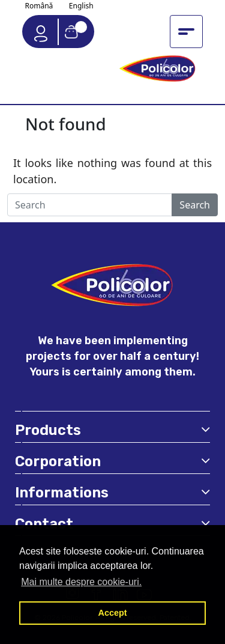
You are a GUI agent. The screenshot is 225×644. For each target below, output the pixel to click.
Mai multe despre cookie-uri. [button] (81, 582)
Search (195, 205)
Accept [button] (113, 613)
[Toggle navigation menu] (186, 32)
